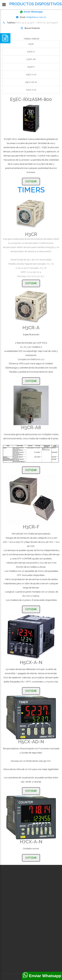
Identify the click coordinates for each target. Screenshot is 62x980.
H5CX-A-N (31, 75)
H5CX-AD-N (31, 82)
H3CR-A (31, 52)
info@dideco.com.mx (36, 17)
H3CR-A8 (31, 59)
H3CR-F (31, 67)
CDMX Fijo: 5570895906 (47, 23)
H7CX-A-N (31, 90)
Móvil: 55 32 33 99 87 (25, 23)
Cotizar (31, 181)
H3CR (31, 44)
